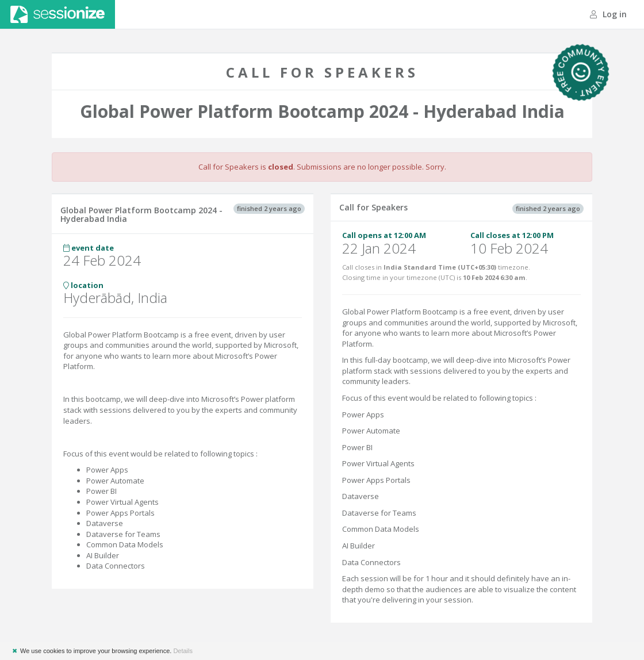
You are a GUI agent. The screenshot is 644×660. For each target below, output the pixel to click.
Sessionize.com (57, 14)
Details (183, 651)
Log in (608, 14)
